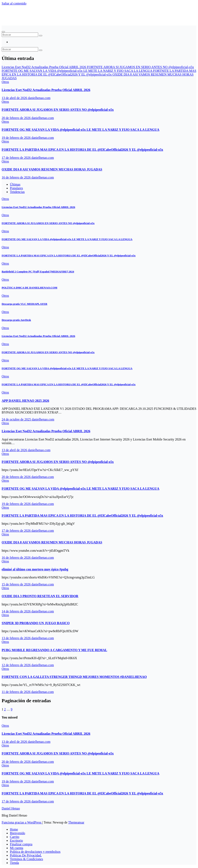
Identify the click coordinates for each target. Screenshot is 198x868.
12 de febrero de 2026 (16, 665)
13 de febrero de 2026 (16, 638)
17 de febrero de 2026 (16, 158)
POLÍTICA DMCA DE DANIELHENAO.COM (29, 288)
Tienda (14, 863)
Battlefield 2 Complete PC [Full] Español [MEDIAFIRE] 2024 (38, 272)
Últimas (15, 184)
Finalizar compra (21, 844)
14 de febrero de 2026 (16, 611)
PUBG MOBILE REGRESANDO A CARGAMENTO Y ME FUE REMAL (54, 650)
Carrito (15, 837)
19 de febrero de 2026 (16, 138)
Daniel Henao (21, 13)
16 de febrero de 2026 (16, 177)
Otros (5, 82)
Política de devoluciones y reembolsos (35, 852)
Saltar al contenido (14, 3)
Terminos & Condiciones (27, 859)
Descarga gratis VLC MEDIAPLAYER (24, 304)
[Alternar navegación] (3, 32)
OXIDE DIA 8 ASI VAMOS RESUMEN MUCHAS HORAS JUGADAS (52, 169)
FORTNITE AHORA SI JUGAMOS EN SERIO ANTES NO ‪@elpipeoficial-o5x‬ (58, 110)
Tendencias (17, 192)
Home (14, 829)
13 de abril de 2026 (15, 98)
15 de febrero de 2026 (16, 584)
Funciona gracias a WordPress (22, 822)
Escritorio (16, 841)
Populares (16, 188)
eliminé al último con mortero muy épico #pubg (35, 569)
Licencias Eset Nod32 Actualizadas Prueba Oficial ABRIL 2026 (46, 90)
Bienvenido (18, 833)
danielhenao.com (39, 98)
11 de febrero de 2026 (16, 692)
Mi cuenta (16, 848)
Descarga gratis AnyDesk (16, 320)
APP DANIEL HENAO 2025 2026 (25, 401)
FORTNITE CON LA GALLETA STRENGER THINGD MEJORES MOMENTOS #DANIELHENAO (74, 677)
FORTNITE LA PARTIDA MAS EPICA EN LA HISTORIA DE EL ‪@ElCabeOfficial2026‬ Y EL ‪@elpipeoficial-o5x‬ (82, 150)
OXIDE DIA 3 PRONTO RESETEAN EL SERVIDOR (40, 596)
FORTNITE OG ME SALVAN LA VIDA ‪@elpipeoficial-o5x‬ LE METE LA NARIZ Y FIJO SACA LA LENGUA (81, 130)
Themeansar (76, 822)
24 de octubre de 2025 (17, 419)
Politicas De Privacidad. (26, 855)
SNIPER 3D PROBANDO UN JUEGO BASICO (36, 623)
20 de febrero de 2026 (16, 118)
